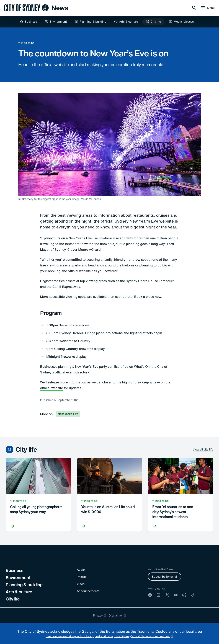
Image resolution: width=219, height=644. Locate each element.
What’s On (142, 366)
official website (51, 388)
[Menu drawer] (207, 8)
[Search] (194, 8)
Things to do (26, 43)
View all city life (203, 449)
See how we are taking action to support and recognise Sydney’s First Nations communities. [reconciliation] (108, 636)
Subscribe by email (165, 577)
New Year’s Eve (68, 414)
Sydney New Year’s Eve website (144, 221)
